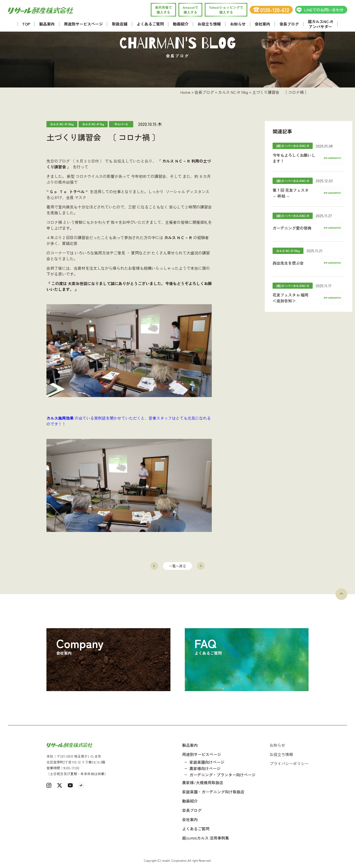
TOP (26, 24)
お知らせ (238, 24)
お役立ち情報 (209, 24)
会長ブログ (289, 24)
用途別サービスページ (83, 24)
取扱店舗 (120, 24)
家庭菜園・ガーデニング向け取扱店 (213, 792)
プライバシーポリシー (289, 764)
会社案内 (262, 24)
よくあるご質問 (150, 24)
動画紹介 (181, 24)
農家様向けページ (205, 768)
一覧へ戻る (177, 566)
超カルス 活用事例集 (206, 838)
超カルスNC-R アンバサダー (320, 24)
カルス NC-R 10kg (233, 92)
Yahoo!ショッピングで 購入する (226, 10)
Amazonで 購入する (190, 10)
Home (185, 92)
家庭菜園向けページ (207, 762)
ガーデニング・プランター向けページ (222, 775)
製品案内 (47, 24)
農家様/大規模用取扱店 (203, 782)
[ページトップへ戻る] (341, 594)
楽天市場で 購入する (163, 10)
